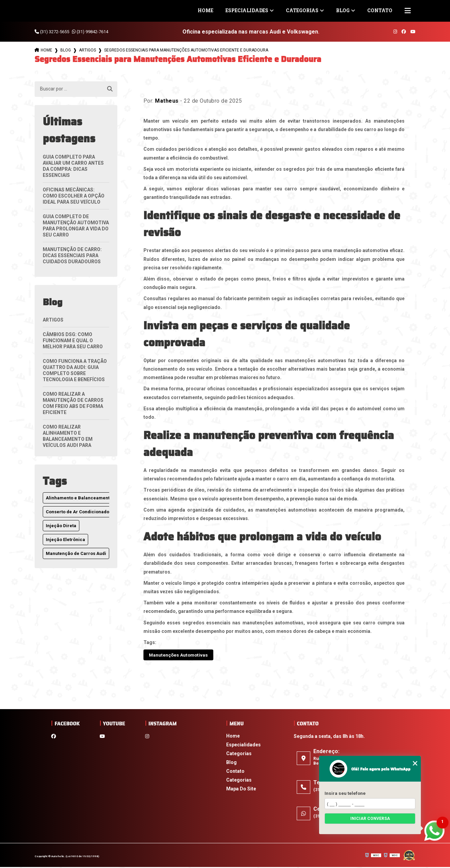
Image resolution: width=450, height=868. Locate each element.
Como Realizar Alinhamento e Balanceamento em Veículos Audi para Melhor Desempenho (69, 439)
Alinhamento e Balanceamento (79, 498)
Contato (380, 10)
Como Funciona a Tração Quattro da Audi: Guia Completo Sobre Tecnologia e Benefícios (75, 370)
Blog (343, 10)
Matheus (167, 101)
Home (206, 10)
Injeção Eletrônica (65, 540)
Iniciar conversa (370, 819)
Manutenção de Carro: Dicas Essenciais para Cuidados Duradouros (72, 255)
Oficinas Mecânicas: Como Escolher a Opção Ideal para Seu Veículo (74, 196)
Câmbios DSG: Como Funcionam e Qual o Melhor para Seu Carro (73, 340)
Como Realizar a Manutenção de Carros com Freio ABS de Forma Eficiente (73, 403)
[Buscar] (110, 89)
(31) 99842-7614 (90, 32)
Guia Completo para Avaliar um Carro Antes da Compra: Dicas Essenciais (73, 166)
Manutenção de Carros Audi (76, 553)
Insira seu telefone (345, 793)
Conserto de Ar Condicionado (77, 512)
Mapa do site (241, 790)
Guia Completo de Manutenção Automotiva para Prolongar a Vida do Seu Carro (76, 226)
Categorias (302, 10)
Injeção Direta (61, 526)
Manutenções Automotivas (184, 655)
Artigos (87, 50)
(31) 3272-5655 (52, 32)
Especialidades (247, 10)
